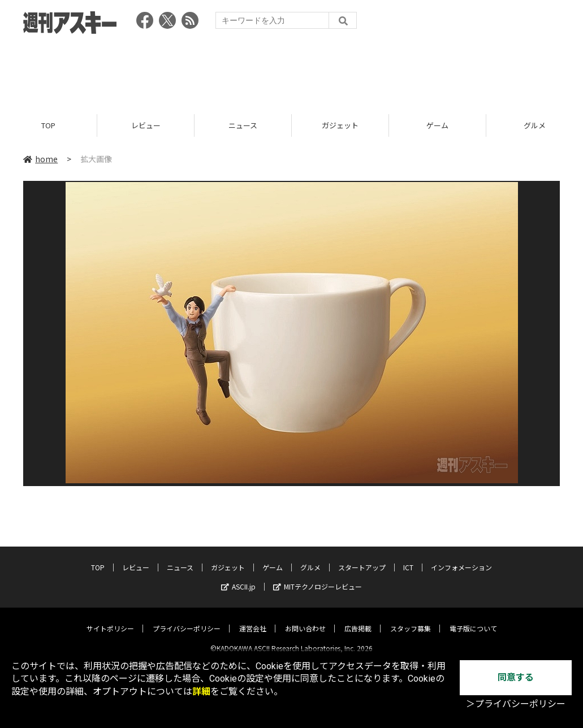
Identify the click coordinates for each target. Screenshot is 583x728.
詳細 (201, 692)
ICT (408, 558)
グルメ (310, 558)
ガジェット (340, 126)
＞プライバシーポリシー (516, 704)
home (40, 159)
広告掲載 (358, 619)
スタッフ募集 (411, 619)
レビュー (146, 126)
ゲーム (437, 126)
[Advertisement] (292, 71)
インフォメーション (461, 558)
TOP (48, 126)
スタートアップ (362, 558)
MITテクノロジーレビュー (318, 577)
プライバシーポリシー (187, 619)
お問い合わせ (305, 619)
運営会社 (253, 619)
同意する (516, 677)
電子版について (473, 619)
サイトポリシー (110, 619)
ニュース (243, 126)
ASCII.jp (238, 577)
